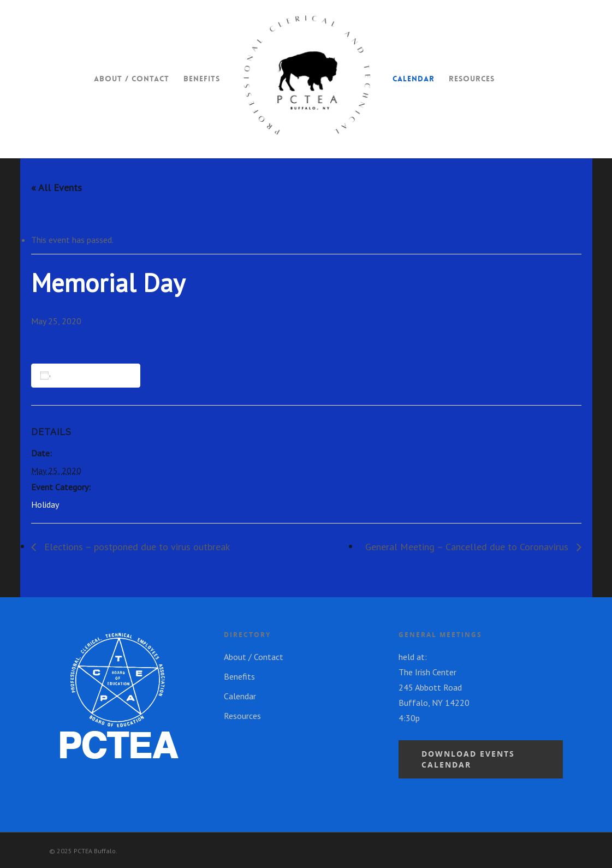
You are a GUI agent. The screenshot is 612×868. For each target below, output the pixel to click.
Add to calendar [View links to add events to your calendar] (87, 375)
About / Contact (132, 79)
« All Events (57, 188)
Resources (472, 79)
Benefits (202, 79)
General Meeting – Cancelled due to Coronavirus (468, 547)
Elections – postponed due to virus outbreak (136, 547)
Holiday (45, 504)
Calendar (414, 79)
